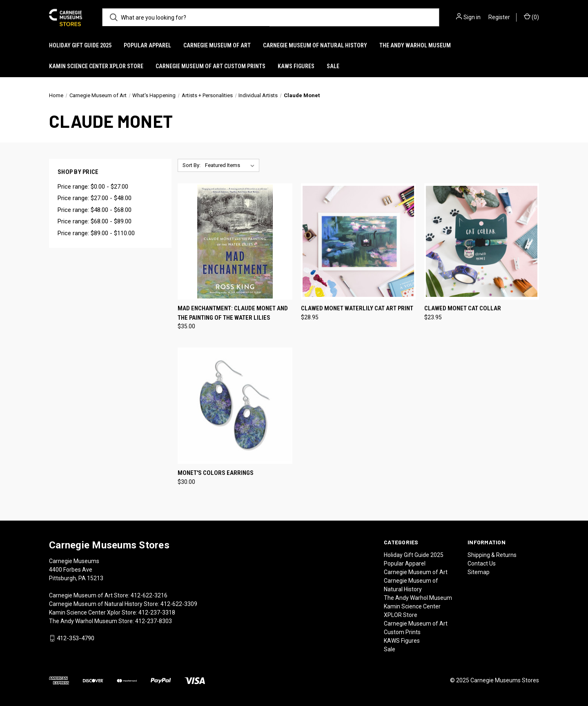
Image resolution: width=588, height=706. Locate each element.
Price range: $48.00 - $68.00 (95, 210)
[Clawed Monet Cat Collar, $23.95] (482, 242)
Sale (333, 66)
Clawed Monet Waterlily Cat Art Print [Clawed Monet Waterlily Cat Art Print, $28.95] (357, 308)
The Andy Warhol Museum (415, 45)
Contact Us (482, 563)
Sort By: (192, 165)
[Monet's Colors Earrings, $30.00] (235, 406)
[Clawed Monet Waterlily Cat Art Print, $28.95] (358, 242)
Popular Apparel (147, 45)
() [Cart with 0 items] (531, 17)
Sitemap (479, 572)
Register (499, 17)
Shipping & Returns (492, 555)
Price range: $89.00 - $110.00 (96, 233)
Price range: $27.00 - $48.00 (95, 198)
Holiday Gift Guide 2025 (80, 45)
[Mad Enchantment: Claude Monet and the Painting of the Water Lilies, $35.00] (235, 242)
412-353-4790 (76, 638)
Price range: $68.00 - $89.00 (95, 221)
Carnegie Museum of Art (217, 45)
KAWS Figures (296, 66)
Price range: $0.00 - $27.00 (93, 187)
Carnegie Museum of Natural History (315, 45)
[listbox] (231, 165)
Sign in (472, 17)
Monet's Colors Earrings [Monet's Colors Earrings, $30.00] (216, 473)
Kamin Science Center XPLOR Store (96, 66)
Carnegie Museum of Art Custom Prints (210, 66)
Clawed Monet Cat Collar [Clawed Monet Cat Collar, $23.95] (463, 308)
